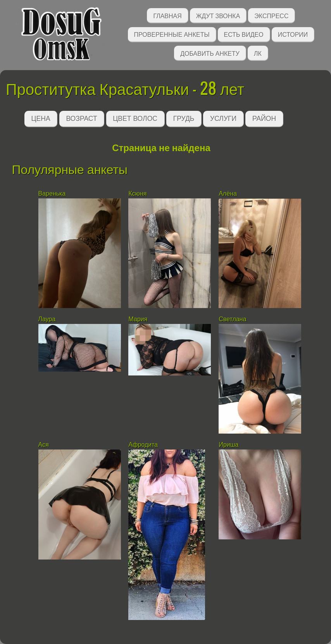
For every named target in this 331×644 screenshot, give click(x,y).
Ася (44, 445)
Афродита (143, 445)
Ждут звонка (218, 15)
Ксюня (137, 194)
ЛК (258, 53)
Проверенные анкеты (172, 34)
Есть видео (244, 34)
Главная (167, 15)
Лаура (47, 319)
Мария (138, 319)
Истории (293, 34)
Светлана (232, 319)
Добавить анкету (210, 53)
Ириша (228, 445)
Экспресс (271, 15)
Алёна (228, 194)
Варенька (52, 194)
